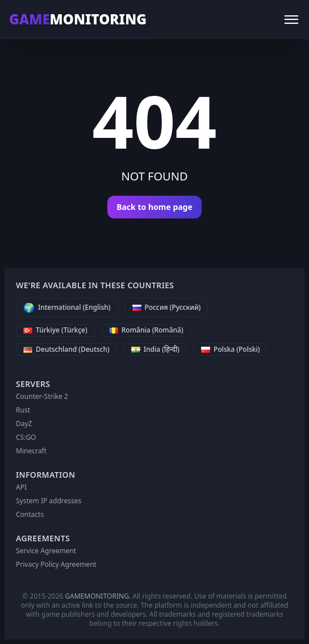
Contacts (30, 514)
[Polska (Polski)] (231, 350)
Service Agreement (46, 551)
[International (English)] (67, 308)
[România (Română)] (146, 330)
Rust (23, 410)
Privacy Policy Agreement (56, 564)
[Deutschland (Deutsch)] (66, 350)
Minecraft (31, 451)
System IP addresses (49, 501)
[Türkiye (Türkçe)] (55, 330)
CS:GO (26, 437)
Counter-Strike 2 (42, 396)
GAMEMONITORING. (98, 596)
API (21, 487)
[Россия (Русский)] (167, 308)
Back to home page (154, 207)
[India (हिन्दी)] (155, 350)
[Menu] (291, 19)
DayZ (24, 424)
